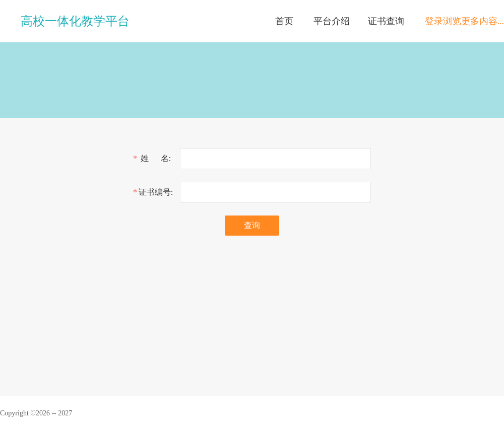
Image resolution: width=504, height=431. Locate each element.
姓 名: (156, 158)
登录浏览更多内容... (465, 21)
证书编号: (156, 192)
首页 (284, 21)
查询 (252, 225)
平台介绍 (332, 21)
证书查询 (386, 21)
